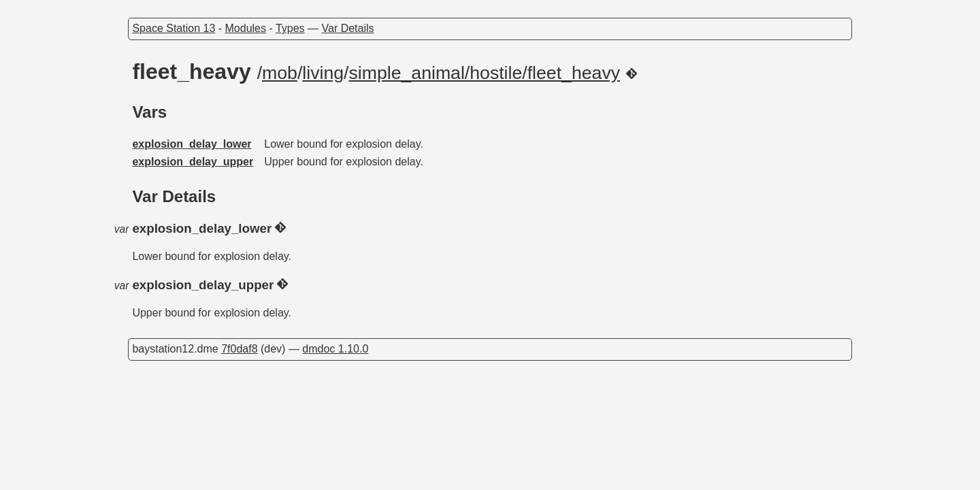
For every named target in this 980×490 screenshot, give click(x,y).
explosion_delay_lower (192, 144)
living (323, 73)
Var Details (348, 28)
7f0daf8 (239, 349)
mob (280, 73)
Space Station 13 (174, 28)
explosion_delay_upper (193, 162)
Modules (246, 28)
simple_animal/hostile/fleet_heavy (484, 73)
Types (290, 28)
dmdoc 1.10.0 (335, 349)
